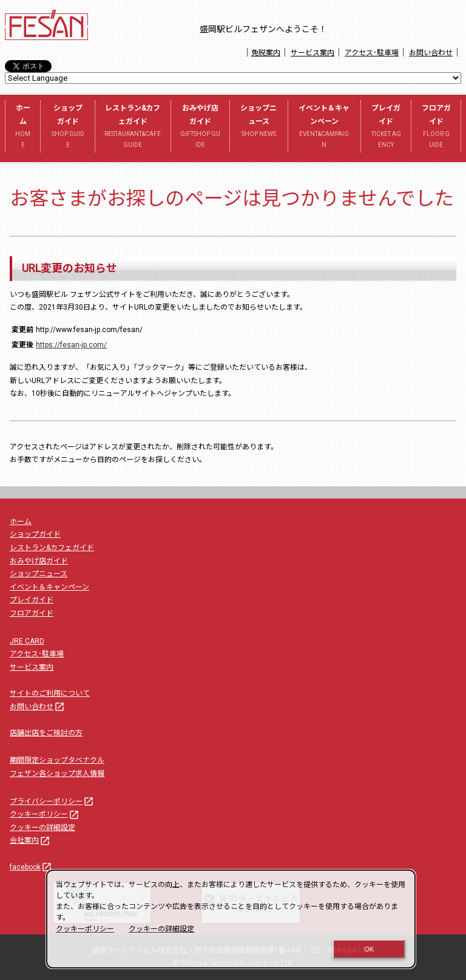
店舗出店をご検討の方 (46, 733)
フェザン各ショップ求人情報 (57, 774)
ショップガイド (67, 127)
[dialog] (231, 919)
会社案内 (30, 840)
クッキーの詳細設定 (42, 828)
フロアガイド (436, 127)
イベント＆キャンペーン (324, 127)
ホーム (23, 127)
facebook (31, 867)
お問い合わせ (431, 53)
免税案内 (266, 53)
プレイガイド (386, 127)
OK (369, 949)
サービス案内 (312, 53)
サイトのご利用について (50, 693)
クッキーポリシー (45, 814)
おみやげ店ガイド (200, 127)
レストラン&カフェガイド (133, 127)
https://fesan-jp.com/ (71, 345)
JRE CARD (27, 641)
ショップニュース (259, 121)
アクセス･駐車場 (372, 53)
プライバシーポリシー (52, 801)
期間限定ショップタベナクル (57, 760)
